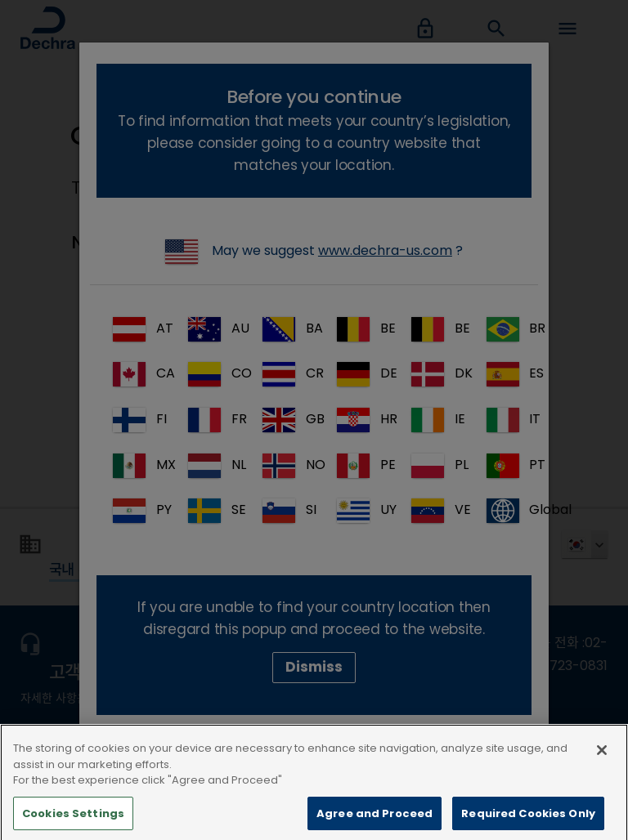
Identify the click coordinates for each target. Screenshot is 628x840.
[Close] (602, 774)
